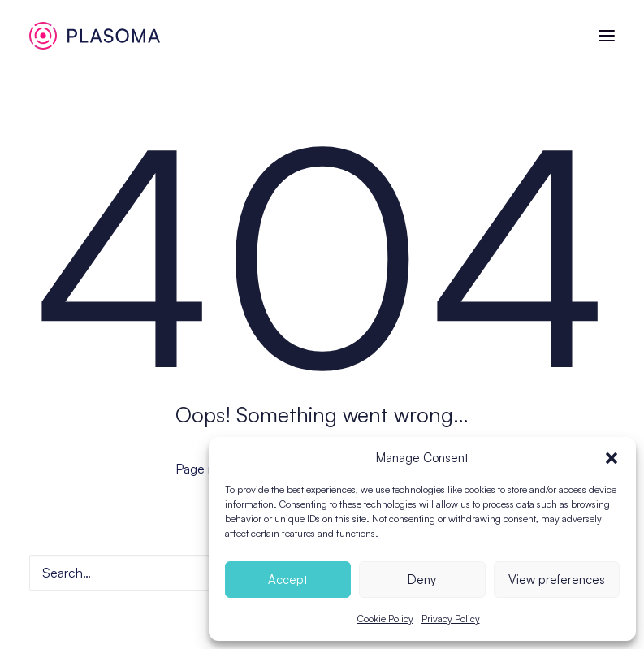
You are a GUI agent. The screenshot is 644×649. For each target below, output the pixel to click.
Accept (288, 580)
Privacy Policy (451, 619)
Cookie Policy (385, 619)
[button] (612, 458)
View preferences (557, 580)
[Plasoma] (95, 36)
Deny (422, 580)
